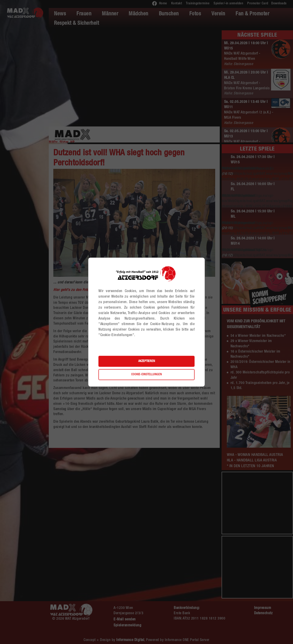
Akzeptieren (147, 361)
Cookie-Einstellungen (146, 375)
